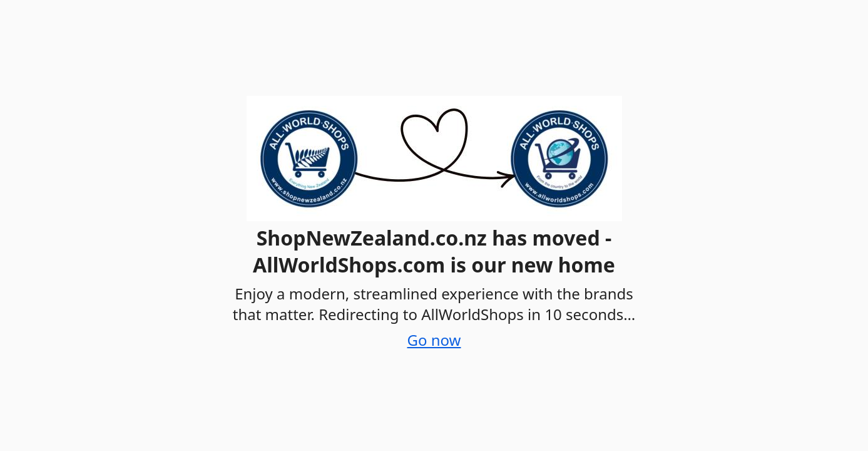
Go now (434, 340)
